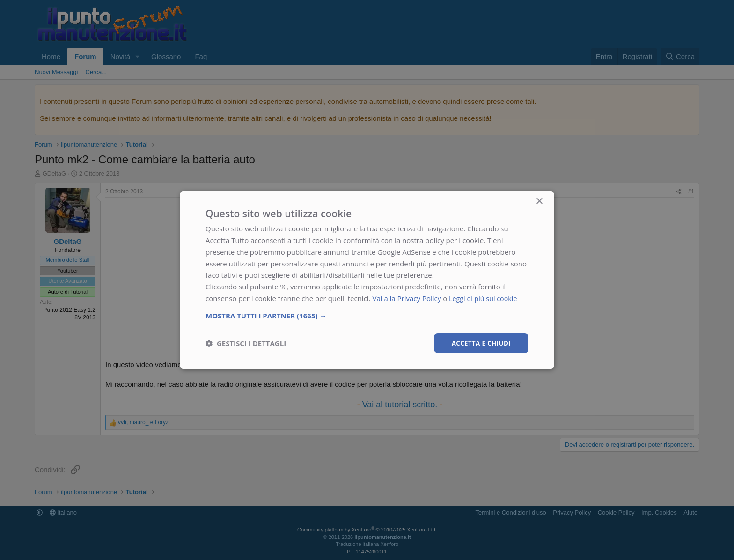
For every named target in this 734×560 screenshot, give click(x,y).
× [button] (539, 201)
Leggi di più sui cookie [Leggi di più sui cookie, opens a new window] (485, 298)
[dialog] (367, 280)
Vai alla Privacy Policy (407, 298)
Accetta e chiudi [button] (480, 343)
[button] (367, 315)
